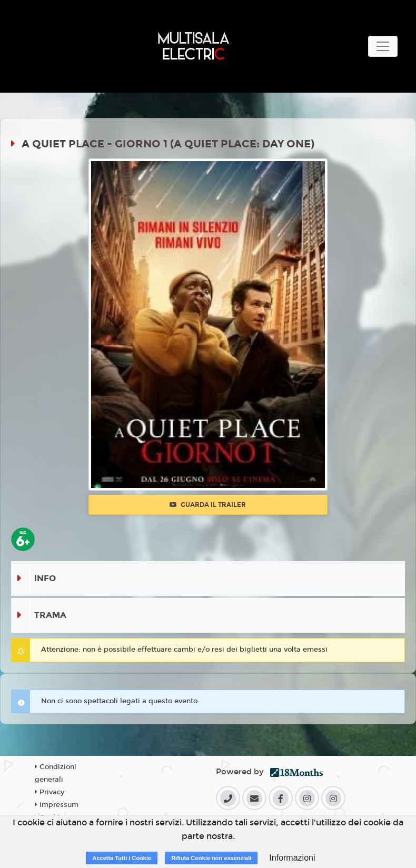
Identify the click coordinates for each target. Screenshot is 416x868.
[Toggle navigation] (383, 46)
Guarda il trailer (208, 505)
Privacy (49, 792)
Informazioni (292, 858)
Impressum (57, 805)
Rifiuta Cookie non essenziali (211, 858)
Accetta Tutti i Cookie (122, 858)
